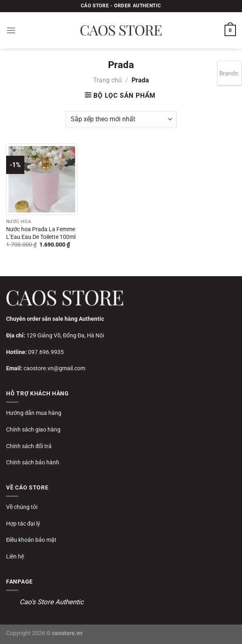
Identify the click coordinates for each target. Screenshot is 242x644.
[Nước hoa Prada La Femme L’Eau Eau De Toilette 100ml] (42, 179)
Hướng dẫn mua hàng (34, 413)
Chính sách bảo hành (33, 462)
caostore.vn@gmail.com (54, 368)
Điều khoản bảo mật (31, 540)
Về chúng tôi (22, 507)
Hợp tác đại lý (23, 524)
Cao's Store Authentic (52, 602)
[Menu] (11, 30)
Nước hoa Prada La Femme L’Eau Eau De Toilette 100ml (41, 233)
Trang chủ (107, 80)
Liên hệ (15, 556)
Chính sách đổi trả (29, 446)
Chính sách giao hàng (33, 429)
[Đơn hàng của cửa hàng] (121, 119)
